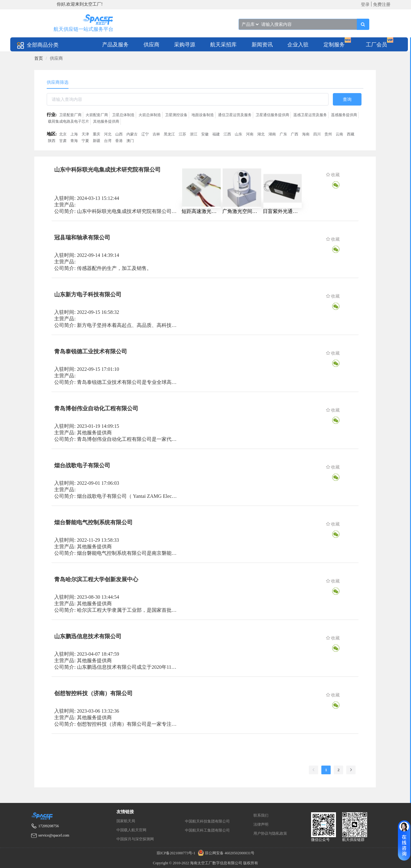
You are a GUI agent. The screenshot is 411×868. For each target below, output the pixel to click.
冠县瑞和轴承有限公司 (82, 238)
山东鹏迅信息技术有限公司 (88, 636)
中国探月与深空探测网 (135, 839)
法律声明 (261, 824)
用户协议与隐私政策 (270, 833)
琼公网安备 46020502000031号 (225, 853)
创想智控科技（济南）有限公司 (93, 693)
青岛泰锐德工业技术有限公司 (91, 351)
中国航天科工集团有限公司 (207, 830)
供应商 (151, 45)
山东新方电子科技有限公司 (88, 295)
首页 (39, 58)
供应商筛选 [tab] (58, 82)
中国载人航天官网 (131, 830)
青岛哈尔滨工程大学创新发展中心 (96, 579)
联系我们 (261, 815)
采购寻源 (185, 45)
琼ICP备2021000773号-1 (177, 853)
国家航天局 (126, 821)
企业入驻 (298, 45)
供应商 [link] (56, 58)
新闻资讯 (262, 45)
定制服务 (334, 45)
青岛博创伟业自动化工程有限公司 (96, 408)
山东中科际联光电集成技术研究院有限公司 (107, 170)
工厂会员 (376, 45)
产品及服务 (115, 45)
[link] (39, 58)
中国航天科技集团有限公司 (207, 821)
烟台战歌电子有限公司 (82, 465)
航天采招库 (223, 45)
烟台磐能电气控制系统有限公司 (93, 522)
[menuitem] (115, 44)
